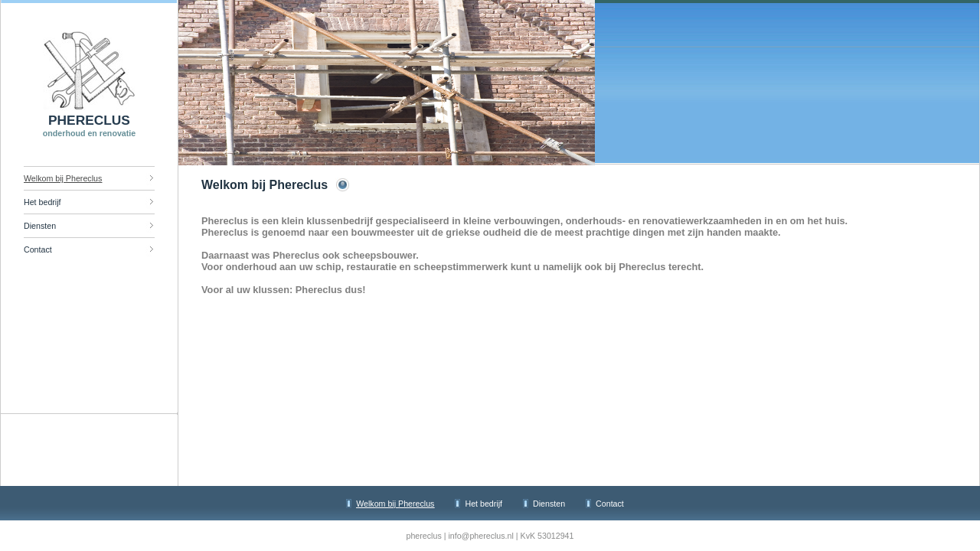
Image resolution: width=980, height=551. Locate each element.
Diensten (40, 226)
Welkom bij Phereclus (63, 178)
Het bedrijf (42, 202)
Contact (38, 249)
